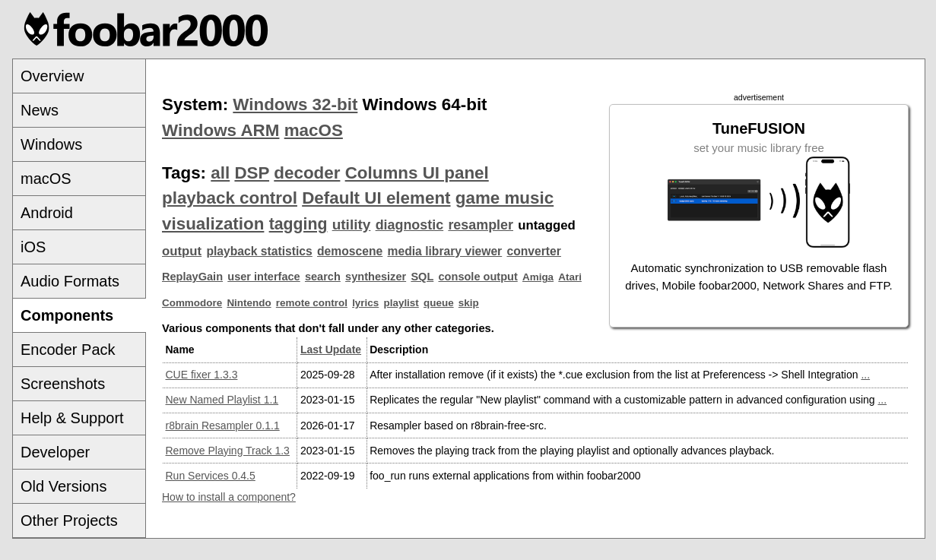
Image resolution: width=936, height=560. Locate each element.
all (220, 173)
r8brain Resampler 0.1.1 (223, 426)
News (40, 110)
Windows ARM (221, 130)
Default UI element (376, 198)
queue (439, 303)
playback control (230, 198)
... (865, 375)
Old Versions (63, 486)
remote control (312, 303)
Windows (51, 144)
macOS (46, 179)
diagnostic (410, 225)
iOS (33, 247)
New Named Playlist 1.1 (222, 400)
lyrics (365, 303)
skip (469, 303)
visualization (213, 224)
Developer (55, 452)
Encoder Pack (68, 350)
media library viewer (445, 251)
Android (47, 213)
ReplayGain (192, 277)
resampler (481, 225)
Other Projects (69, 520)
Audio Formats (70, 281)
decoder (307, 173)
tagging (298, 224)
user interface (263, 277)
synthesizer (376, 277)
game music (504, 198)
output (182, 251)
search (323, 277)
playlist (401, 303)
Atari (570, 277)
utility (352, 225)
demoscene (350, 251)
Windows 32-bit (295, 104)
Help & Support (72, 418)
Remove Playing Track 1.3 (228, 451)
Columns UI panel (417, 173)
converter (533, 251)
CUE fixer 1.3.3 (202, 375)
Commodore (192, 303)
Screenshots (63, 384)
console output (478, 277)
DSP (252, 173)
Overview (52, 76)
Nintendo (249, 303)
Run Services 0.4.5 (211, 476)
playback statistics (259, 251)
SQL (422, 277)
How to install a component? (229, 497)
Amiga (538, 277)
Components (67, 315)
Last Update (331, 350)
